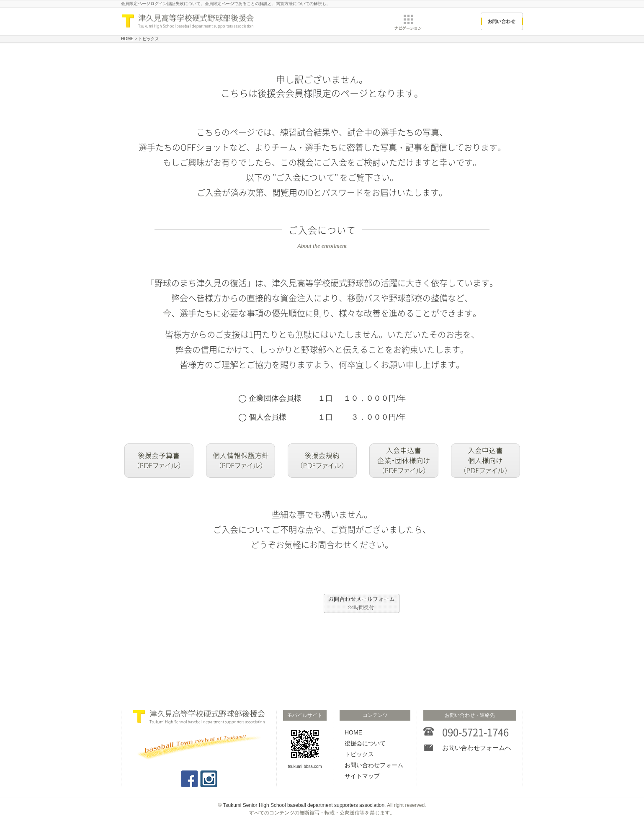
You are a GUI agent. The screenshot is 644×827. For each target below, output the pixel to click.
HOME (353, 732)
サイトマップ (362, 776)
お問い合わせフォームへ (477, 748)
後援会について (365, 743)
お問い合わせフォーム (374, 765)
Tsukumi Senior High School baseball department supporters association (304, 805)
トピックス (359, 754)
